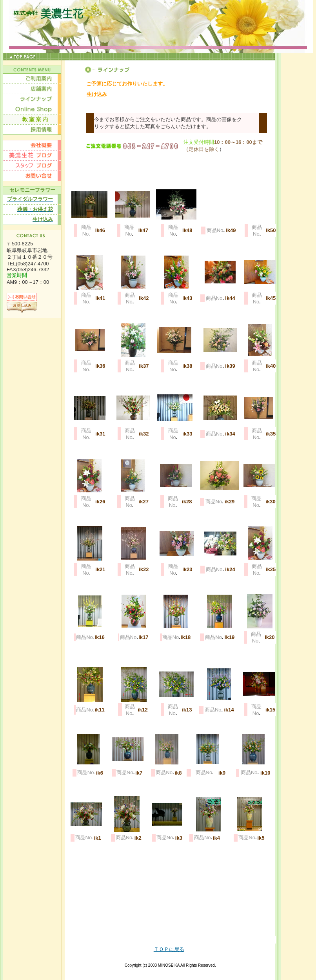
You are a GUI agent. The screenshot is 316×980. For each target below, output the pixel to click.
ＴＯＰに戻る (169, 949)
